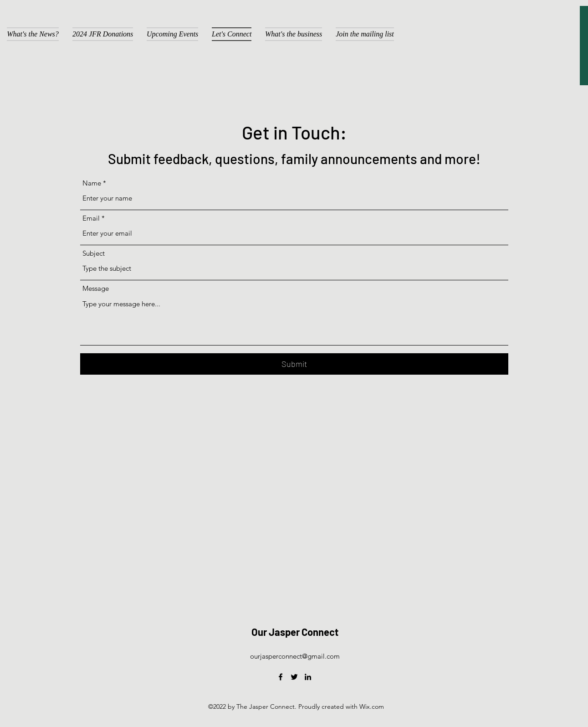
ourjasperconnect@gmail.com (295, 656)
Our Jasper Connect (295, 632)
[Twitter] (294, 677)
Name (92, 183)
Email (91, 218)
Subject (94, 253)
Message (96, 288)
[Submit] (294, 364)
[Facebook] (281, 677)
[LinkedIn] (308, 677)
